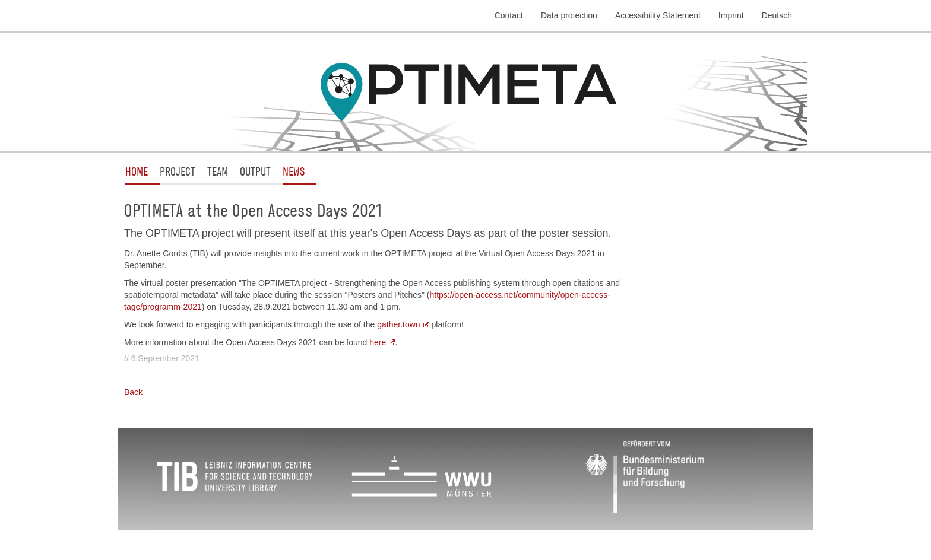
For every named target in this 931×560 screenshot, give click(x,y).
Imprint (731, 15)
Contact (509, 15)
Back (133, 392)
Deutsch (777, 15)
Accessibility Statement (658, 15)
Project (178, 171)
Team (218, 171)
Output (255, 171)
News (294, 171)
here (378, 342)
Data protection (569, 15)
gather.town (398, 324)
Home (137, 171)
